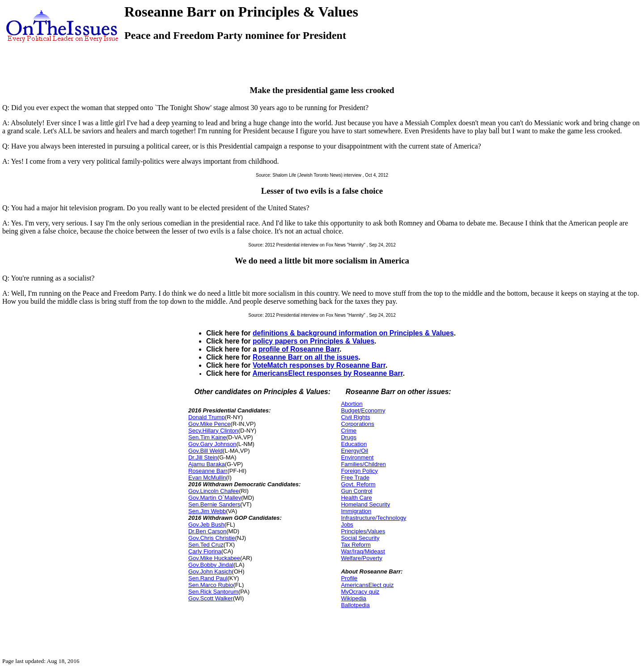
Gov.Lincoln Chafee (214, 491)
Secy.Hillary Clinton (213, 431)
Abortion (352, 404)
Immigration (356, 511)
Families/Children (363, 464)
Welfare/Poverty (361, 558)
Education (354, 444)
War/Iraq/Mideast (363, 551)
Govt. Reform (358, 484)
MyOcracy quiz (360, 592)
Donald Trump (207, 417)
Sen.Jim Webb (207, 511)
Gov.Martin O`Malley (215, 498)
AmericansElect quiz (367, 585)
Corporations (357, 424)
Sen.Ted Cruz (206, 545)
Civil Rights (355, 417)
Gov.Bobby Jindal (211, 565)
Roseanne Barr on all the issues (306, 357)
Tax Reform (356, 545)
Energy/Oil (354, 451)
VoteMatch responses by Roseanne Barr (319, 365)
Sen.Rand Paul (208, 578)
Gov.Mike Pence (209, 424)
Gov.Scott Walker (211, 598)
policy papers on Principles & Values (314, 341)
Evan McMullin (207, 478)
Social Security (360, 538)
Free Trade (355, 478)
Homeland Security (365, 504)
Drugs (349, 437)
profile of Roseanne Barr (299, 349)
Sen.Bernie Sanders (214, 504)
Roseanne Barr (208, 471)
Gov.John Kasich (210, 571)
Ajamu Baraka (207, 464)
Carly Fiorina (205, 551)
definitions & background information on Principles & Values (353, 333)
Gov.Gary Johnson (212, 444)
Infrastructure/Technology (373, 518)
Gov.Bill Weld (205, 451)
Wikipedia (353, 598)
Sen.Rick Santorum (213, 592)
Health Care (356, 498)
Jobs (347, 525)
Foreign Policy (359, 471)
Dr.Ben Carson (207, 531)
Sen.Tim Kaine (207, 437)
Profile (349, 578)
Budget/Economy (363, 410)
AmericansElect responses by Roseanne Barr (327, 373)
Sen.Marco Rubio (211, 585)
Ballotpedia (355, 605)
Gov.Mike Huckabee (214, 558)
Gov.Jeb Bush (206, 525)
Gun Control (356, 491)
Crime (349, 431)
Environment (357, 457)
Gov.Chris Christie (212, 538)
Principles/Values (363, 531)
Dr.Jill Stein (203, 457)
